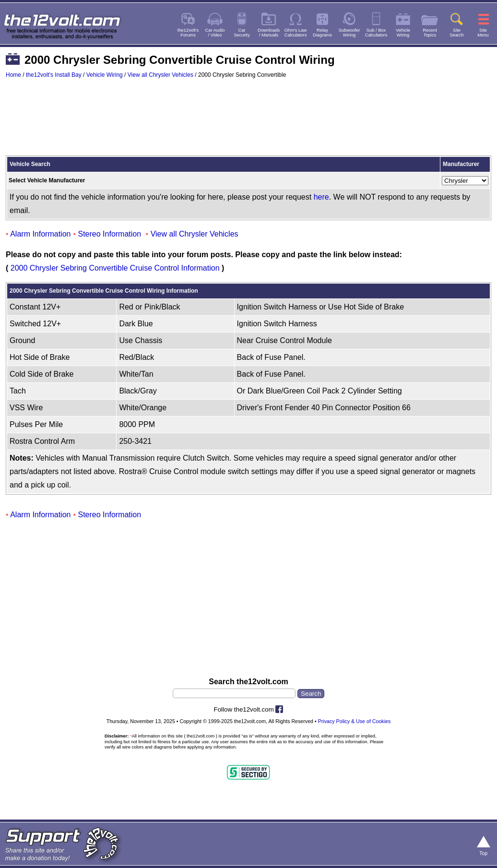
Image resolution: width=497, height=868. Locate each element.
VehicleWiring (403, 33)
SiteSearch (457, 33)
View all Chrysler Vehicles (160, 75)
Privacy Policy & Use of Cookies (355, 721)
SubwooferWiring (349, 33)
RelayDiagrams (322, 33)
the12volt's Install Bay (54, 75)
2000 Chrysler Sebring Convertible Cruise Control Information (115, 268)
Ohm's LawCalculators (296, 33)
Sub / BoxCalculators (376, 33)
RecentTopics (430, 33)
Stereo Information (110, 234)
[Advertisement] (248, 121)
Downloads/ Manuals (269, 33)
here (321, 197)
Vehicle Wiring (105, 75)
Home (13, 75)
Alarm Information (40, 234)
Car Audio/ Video (215, 33)
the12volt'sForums (188, 33)
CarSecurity (242, 33)
